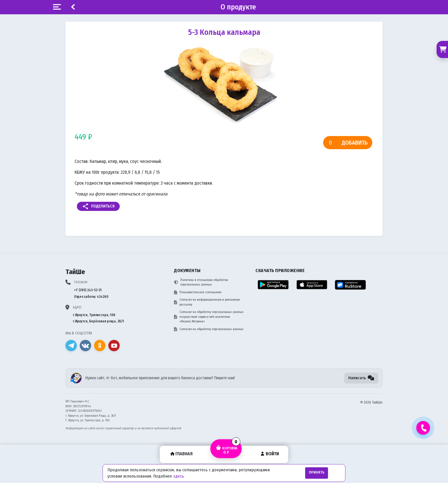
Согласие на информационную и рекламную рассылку (207, 302)
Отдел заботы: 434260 (91, 297)
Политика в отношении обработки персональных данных (201, 282)
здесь (179, 476)
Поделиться (98, 206)
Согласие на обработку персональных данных (209, 329)
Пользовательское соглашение (198, 292)
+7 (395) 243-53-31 (88, 290)
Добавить (355, 143)
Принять (317, 472)
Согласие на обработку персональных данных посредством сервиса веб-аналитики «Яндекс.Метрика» (209, 317)
